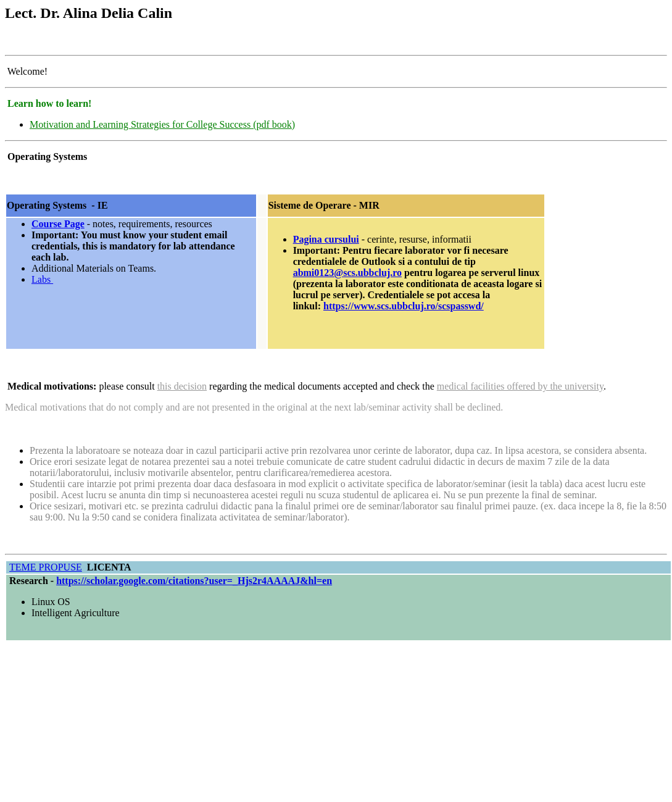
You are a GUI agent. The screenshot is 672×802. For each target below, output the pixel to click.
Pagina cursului (326, 239)
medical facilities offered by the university (520, 386)
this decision (182, 386)
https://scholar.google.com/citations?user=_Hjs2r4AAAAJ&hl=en (194, 581)
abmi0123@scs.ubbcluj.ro (347, 273)
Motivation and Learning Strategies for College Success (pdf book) (162, 124)
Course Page (58, 224)
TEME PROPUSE (46, 567)
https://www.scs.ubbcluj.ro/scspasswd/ (404, 306)
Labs (42, 279)
